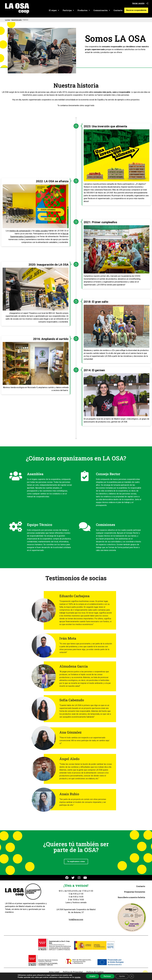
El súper (54, 10)
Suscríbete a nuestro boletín (131, 897)
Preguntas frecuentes (135, 892)
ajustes (78, 977)
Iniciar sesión (138, 3)
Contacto (118, 10)
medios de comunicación (20, 231)
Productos (84, 10)
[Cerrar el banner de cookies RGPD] (132, 976)
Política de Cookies (95, 972)
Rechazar (107, 976)
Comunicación (102, 10)
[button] (54, 10)
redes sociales (42, 231)
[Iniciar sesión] (147, 3)
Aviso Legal (54, 972)
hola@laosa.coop (76, 919)
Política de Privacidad (73, 972)
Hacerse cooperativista (136, 10)
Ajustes (122, 976)
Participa (69, 10)
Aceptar (92, 976)
